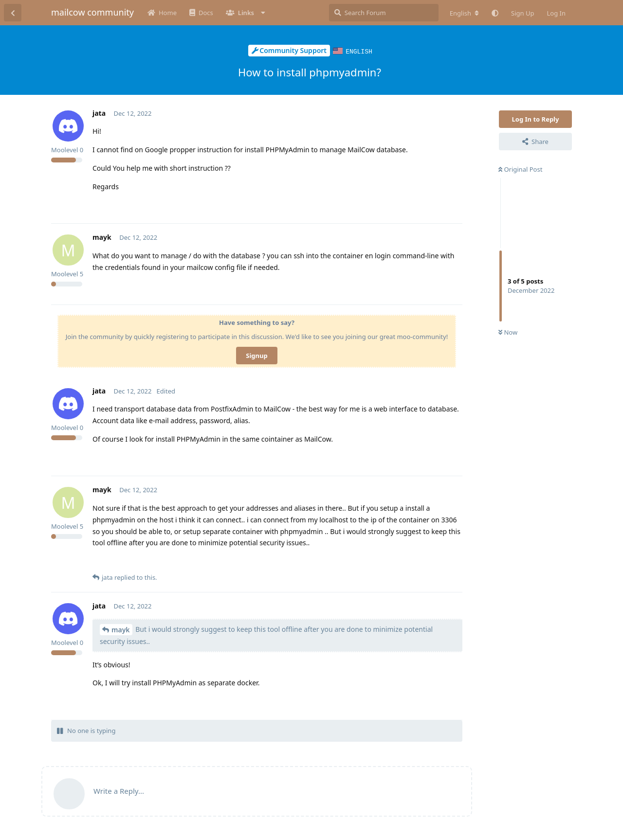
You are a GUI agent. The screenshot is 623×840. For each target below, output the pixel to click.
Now (508, 332)
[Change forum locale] (464, 13)
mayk (121, 629)
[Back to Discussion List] (13, 13)
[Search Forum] (384, 13)
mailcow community (92, 12)
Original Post (520, 169)
